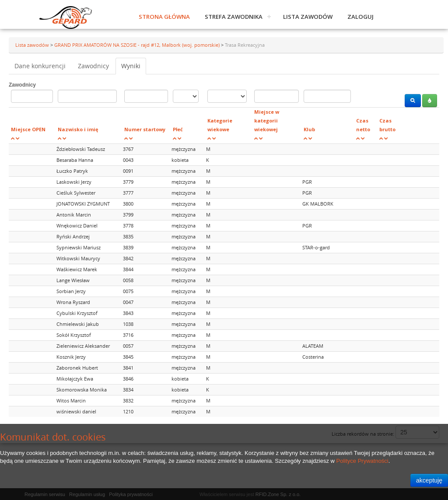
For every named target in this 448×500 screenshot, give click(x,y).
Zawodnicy (93, 66)
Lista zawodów (308, 17)
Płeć (178, 129)
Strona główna (164, 17)
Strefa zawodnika (234, 17)
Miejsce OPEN (28, 129)
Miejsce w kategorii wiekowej (267, 121)
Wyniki (131, 66)
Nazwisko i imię (78, 129)
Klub (309, 129)
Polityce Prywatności (362, 461)
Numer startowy (145, 129)
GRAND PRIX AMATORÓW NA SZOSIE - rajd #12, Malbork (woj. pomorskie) (138, 45)
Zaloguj (360, 17)
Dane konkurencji (40, 66)
